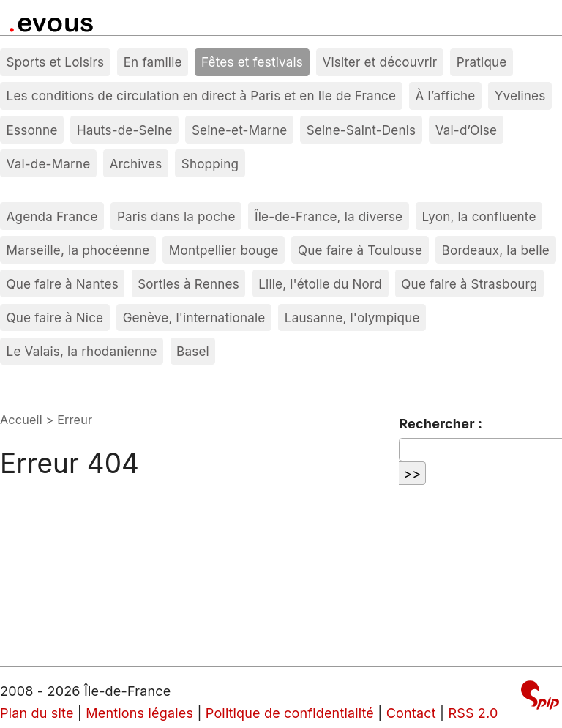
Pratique (482, 62)
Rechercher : (441, 424)
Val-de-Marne (49, 164)
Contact (411, 713)
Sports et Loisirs (56, 62)
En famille (153, 62)
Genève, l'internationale (194, 317)
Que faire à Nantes (63, 284)
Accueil (21, 420)
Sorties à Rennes (188, 284)
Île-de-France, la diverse (329, 216)
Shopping (210, 164)
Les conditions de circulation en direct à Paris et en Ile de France (202, 96)
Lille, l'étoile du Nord (320, 284)
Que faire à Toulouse (360, 250)
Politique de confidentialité (290, 713)
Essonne (32, 130)
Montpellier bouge (224, 250)
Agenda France (52, 216)
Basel (193, 351)
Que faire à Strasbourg (469, 284)
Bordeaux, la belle (496, 250)
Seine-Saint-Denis (361, 130)
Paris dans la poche (176, 216)
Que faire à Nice (55, 317)
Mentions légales (139, 713)
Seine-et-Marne (239, 130)
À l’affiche (446, 96)
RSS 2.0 (473, 713)
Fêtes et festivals (252, 62)
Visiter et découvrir (379, 62)
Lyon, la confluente (479, 216)
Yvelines (520, 96)
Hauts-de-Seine (125, 130)
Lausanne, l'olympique (352, 317)
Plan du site (37, 713)
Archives (136, 164)
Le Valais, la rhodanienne (82, 351)
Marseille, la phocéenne (78, 250)
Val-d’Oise (466, 130)
